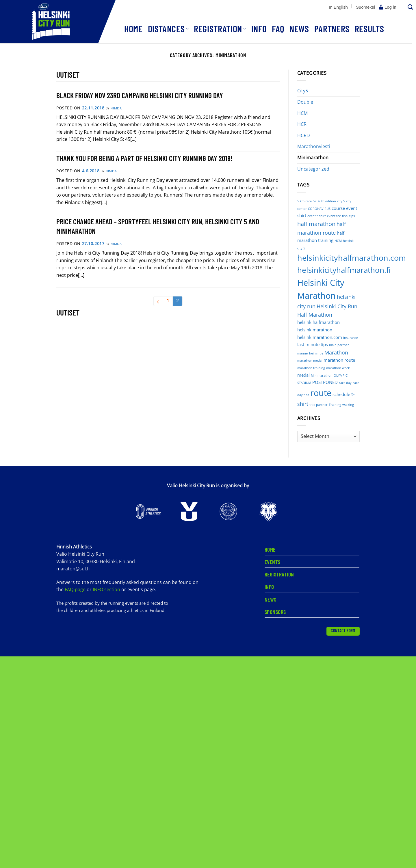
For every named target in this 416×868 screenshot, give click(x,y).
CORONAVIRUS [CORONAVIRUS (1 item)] (319, 209)
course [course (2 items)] (338, 208)
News (299, 29)
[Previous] (158, 301)
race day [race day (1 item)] (345, 383)
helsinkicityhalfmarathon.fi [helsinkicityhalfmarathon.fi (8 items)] (344, 270)
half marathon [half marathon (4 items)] (316, 224)
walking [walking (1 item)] (348, 405)
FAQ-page (76, 589)
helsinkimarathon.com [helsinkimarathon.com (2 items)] (320, 337)
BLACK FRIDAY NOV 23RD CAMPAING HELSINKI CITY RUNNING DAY (140, 95)
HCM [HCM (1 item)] (338, 241)
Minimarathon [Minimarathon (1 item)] (322, 376)
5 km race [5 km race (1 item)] (304, 201)
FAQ (278, 29)
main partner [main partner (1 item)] (339, 345)
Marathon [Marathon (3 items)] (336, 352)
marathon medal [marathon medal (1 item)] (310, 361)
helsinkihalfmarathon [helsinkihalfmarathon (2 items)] (318, 322)
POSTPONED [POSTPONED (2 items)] (325, 382)
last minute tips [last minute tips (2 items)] (313, 344)
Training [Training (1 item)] (335, 405)
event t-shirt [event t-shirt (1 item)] (317, 216)
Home (133, 29)
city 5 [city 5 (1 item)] (341, 201)
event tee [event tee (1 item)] (334, 216)
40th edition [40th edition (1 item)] (327, 201)
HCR (302, 124)
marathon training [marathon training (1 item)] (311, 368)
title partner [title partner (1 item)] (318, 405)
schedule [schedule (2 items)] (341, 394)
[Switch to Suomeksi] (365, 7)
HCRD (304, 135)
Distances (168, 29)
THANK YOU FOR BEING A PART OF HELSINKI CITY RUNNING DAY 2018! (144, 158)
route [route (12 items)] (321, 393)
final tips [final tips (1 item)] (348, 216)
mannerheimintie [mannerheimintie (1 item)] (310, 353)
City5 (303, 91)
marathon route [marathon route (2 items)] (339, 360)
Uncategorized (313, 169)
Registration (220, 29)
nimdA (116, 108)
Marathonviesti (314, 146)
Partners (332, 29)
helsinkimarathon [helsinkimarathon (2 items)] (315, 330)
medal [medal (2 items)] (303, 375)
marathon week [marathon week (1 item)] (338, 368)
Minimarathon (313, 158)
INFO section (106, 589)
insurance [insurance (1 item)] (351, 338)
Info (259, 29)
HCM (302, 113)
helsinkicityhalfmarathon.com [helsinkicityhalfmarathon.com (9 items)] (352, 258)
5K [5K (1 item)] (315, 201)
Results (369, 29)
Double (305, 102)
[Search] (410, 7)
